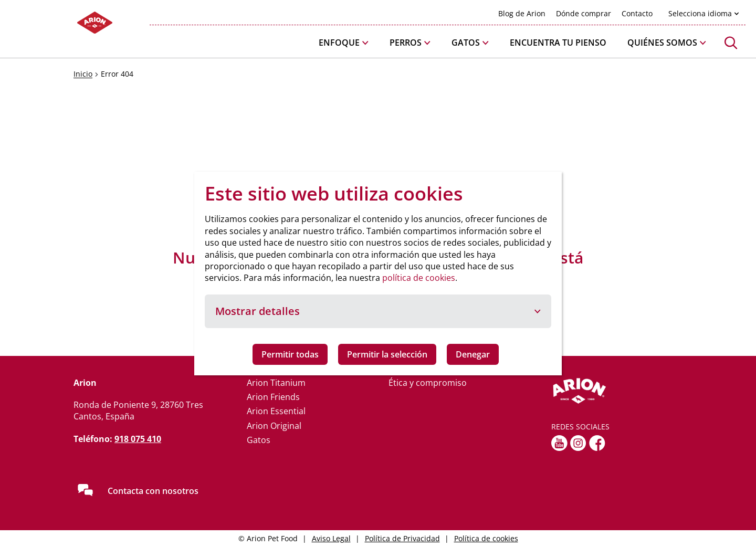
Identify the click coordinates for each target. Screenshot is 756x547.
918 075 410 (138, 439)
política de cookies (419, 278)
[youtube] (559, 443)
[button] (344, 43)
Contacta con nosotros (153, 491)
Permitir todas (290, 354)
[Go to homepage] (63, 25)
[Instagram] (578, 443)
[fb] (597, 443)
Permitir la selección (387, 354)
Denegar (473, 354)
